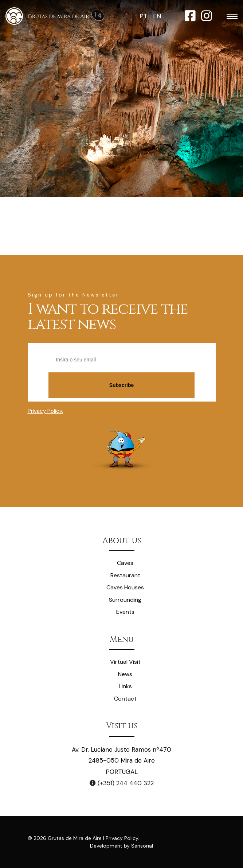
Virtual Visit (125, 662)
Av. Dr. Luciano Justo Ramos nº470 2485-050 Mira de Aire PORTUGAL (121, 761)
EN (157, 16)
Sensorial (142, 846)
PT (144, 16)
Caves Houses (125, 587)
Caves (125, 563)
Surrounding (125, 600)
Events (125, 612)
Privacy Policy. (45, 411)
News (125, 674)
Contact (125, 699)
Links (125, 686)
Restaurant (125, 575)
